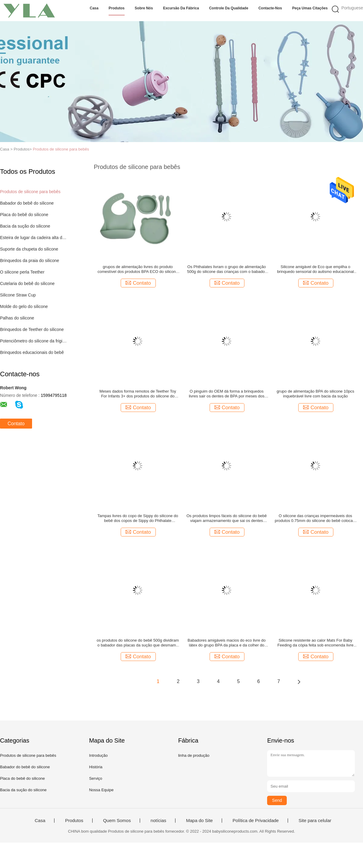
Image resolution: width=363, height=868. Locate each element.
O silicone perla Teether (22, 272)
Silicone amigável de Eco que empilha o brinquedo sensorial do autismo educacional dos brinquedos (316, 269)
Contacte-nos (270, 8)
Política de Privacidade (256, 821)
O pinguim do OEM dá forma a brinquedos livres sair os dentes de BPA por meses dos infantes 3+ (227, 394)
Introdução (98, 755)
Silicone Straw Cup (18, 295)
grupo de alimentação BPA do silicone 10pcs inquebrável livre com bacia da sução (316, 394)
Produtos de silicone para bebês (61, 149)
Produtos (117, 8)
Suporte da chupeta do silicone (29, 249)
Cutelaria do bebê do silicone (27, 283)
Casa (94, 8)
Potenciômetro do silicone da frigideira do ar (34, 341)
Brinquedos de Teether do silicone (32, 329)
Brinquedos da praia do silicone (29, 261)
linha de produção (194, 755)
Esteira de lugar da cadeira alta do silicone (34, 238)
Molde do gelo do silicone (24, 306)
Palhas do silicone (17, 318)
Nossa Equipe (101, 790)
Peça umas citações (310, 8)
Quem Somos (117, 821)
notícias (159, 821)
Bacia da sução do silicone (25, 226)
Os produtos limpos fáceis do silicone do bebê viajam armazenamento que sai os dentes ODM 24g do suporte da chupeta (226, 518)
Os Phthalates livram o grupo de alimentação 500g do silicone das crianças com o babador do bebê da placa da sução (227, 269)
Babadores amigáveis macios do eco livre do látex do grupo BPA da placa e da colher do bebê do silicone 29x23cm (227, 643)
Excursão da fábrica (181, 8)
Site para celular (315, 821)
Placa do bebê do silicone (24, 215)
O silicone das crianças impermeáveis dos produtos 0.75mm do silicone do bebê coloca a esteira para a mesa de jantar (315, 518)
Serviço (95, 778)
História (96, 767)
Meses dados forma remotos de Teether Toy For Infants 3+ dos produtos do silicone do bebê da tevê (138, 394)
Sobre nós (144, 8)
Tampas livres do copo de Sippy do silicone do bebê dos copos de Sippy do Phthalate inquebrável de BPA (138, 518)
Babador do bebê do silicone (27, 203)
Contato (16, 424)
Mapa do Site (199, 821)
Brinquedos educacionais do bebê (32, 352)
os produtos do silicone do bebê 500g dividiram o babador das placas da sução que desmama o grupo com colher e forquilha (138, 643)
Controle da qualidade (229, 8)
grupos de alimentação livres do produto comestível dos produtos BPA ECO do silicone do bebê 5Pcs (138, 269)
